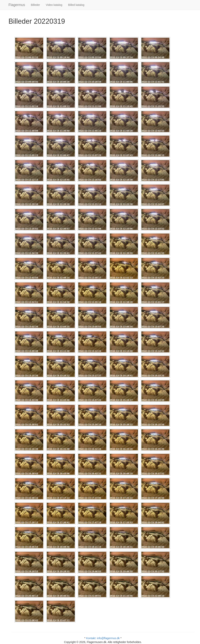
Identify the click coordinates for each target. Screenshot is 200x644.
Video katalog (54, 5)
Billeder (36, 5)
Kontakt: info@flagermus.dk (103, 638)
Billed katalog (76, 5)
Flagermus (17, 5)
